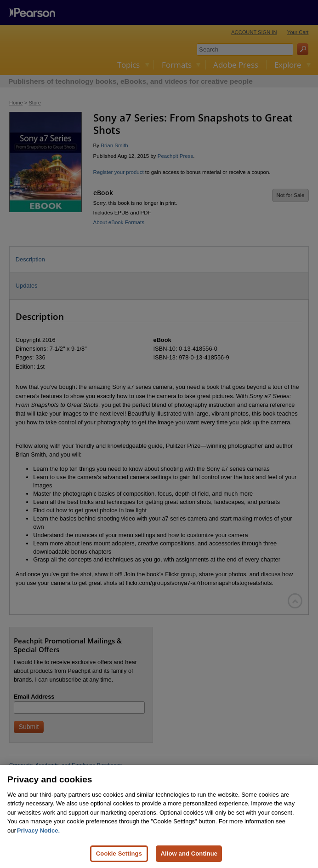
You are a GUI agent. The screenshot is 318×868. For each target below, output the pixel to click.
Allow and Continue (189, 854)
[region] (159, 816)
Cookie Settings (119, 854)
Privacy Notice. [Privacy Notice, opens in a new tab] (38, 830)
